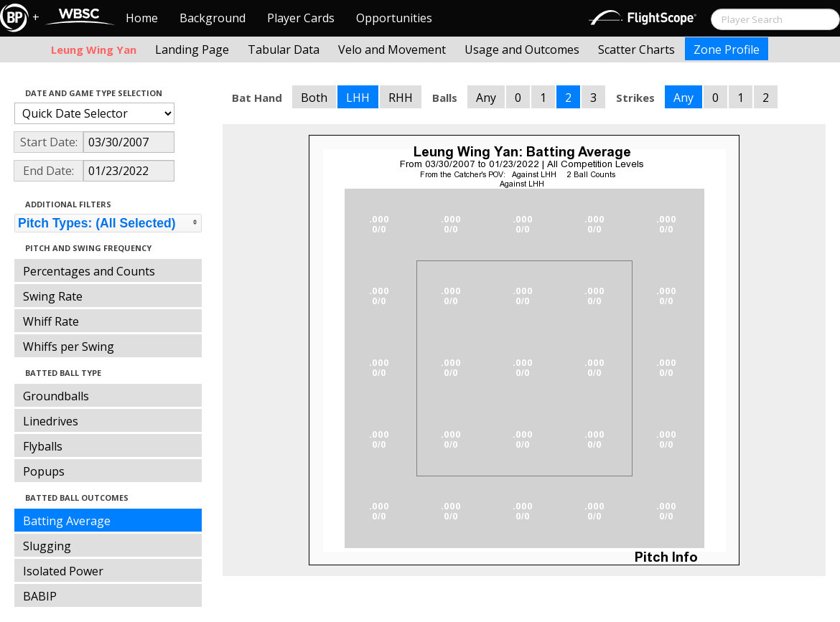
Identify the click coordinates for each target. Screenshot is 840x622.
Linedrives (51, 421)
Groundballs (56, 396)
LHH (358, 98)
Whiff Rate (51, 321)
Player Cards (301, 18)
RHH (401, 98)
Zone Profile (727, 50)
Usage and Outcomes (522, 50)
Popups (44, 471)
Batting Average (67, 521)
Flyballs (43, 446)
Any (486, 98)
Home (142, 18)
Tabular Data (284, 50)
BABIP (40, 596)
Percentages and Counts (89, 271)
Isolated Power (63, 571)
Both (314, 98)
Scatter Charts (636, 50)
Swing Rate (53, 296)
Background (213, 18)
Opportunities (394, 18)
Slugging (47, 546)
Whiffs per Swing (69, 347)
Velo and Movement (392, 50)
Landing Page (192, 50)
